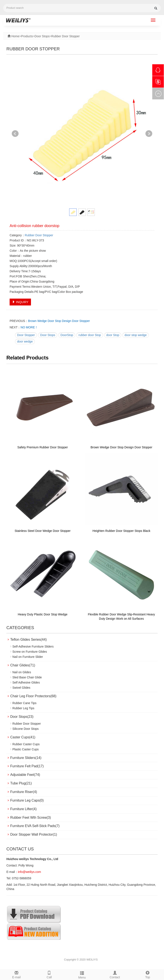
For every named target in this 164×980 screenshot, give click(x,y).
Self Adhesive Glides (26, 682)
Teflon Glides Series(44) (29, 640)
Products (27, 36)
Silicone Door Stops (26, 729)
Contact (115, 974)
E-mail (16, 974)
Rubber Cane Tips (24, 703)
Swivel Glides (21, 688)
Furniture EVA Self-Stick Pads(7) (35, 826)
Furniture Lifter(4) (23, 809)
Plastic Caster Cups (26, 749)
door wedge (25, 341)
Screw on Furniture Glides (30, 652)
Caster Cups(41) (23, 737)
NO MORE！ (29, 327)
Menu (82, 974)
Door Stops (42, 36)
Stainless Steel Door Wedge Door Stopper (43, 531)
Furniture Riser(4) (24, 792)
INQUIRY (20, 302)
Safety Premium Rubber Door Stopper (43, 447)
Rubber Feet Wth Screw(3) (31, 818)
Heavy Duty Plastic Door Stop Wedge (42, 614)
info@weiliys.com (29, 872)
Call (49, 974)
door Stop (113, 335)
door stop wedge (136, 335)
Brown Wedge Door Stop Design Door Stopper (59, 321)
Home (15, 36)
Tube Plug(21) (21, 783)
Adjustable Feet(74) (25, 775)
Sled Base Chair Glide (27, 677)
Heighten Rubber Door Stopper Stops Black (121, 531)
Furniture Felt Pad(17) (27, 766)
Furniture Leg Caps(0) (27, 800)
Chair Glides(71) (23, 665)
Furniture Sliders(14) (26, 758)
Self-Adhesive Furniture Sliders (33, 646)
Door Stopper (26, 335)
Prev (15, 134)
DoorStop (67, 335)
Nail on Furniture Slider (28, 657)
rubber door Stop (90, 335)
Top (148, 974)
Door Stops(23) (22, 717)
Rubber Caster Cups (26, 744)
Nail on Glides (22, 672)
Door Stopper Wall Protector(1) (34, 834)
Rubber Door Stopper (65, 36)
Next (149, 134)
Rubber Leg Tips (23, 708)
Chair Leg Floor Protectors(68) (33, 696)
